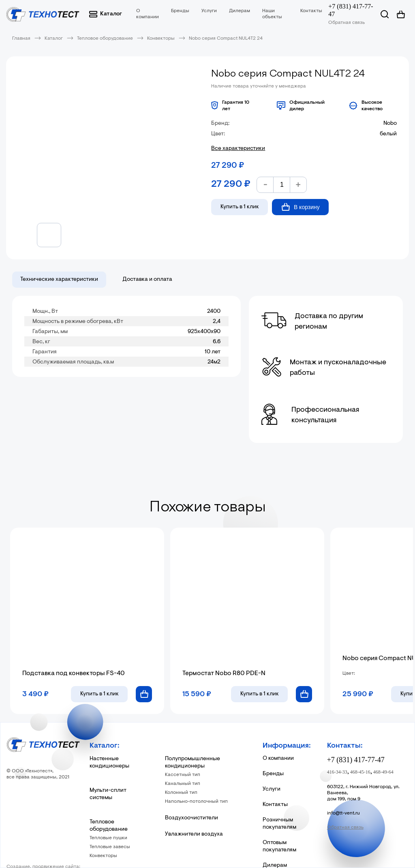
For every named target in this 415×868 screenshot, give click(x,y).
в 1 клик (99, 694)
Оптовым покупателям (279, 847)
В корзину (301, 207)
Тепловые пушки (108, 838)
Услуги (209, 11)
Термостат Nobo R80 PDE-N (224, 673)
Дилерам (240, 11)
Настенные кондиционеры (109, 763)
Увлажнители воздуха (194, 834)
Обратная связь (347, 23)
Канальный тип (183, 784)
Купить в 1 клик (240, 207)
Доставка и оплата (147, 280)
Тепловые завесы (110, 847)
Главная (21, 38)
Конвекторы (161, 38)
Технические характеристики (59, 280)
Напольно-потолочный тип (196, 802)
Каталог (106, 14)
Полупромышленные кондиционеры (193, 763)
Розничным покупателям (279, 824)
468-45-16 (360, 772)
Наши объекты (272, 14)
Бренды (180, 11)
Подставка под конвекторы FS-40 (74, 673)
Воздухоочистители (191, 818)
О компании (148, 14)
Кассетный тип (183, 775)
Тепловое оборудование (105, 38)
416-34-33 (337, 772)
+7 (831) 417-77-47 (351, 10)
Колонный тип (181, 793)
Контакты (311, 11)
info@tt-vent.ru (343, 813)
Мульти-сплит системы (108, 794)
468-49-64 (383, 772)
